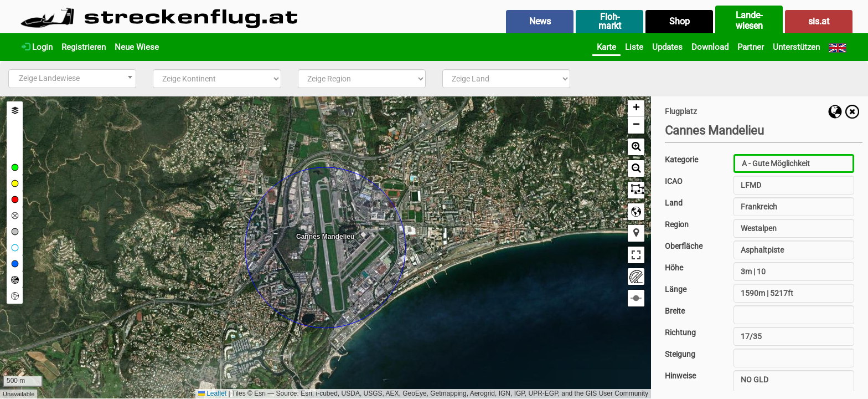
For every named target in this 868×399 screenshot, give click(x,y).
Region (677, 224)
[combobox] (72, 79)
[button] (636, 109)
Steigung (680, 354)
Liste (634, 47)
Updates (667, 47)
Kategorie (681, 160)
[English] (838, 47)
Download (710, 47)
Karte (606, 47)
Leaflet (212, 393)
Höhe (674, 268)
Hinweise (680, 376)
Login (37, 47)
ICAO (674, 181)
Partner (751, 47)
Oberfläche (684, 246)
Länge (676, 289)
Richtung (680, 332)
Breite (675, 311)
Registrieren (84, 47)
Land (674, 203)
